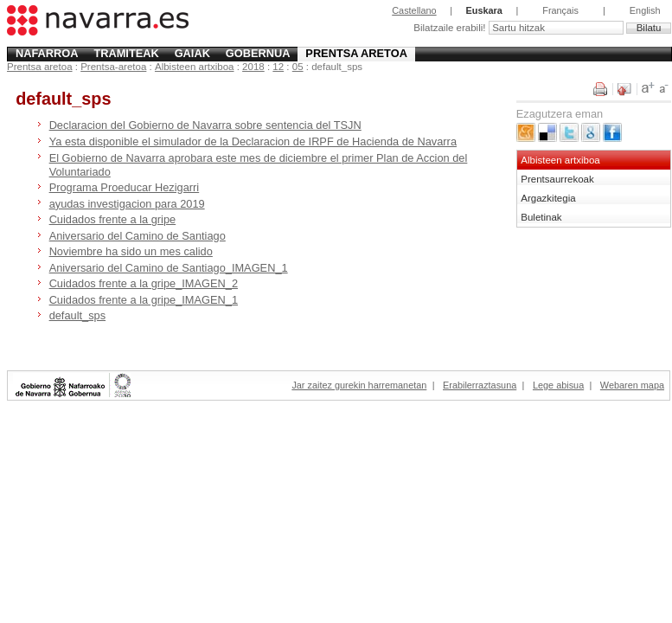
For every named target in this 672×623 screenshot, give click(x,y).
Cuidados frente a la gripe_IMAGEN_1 (144, 300)
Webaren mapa (632, 385)
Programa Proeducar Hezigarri (125, 187)
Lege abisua (558, 385)
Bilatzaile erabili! (451, 28)
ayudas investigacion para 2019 (127, 204)
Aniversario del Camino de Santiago (138, 236)
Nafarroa (47, 53)
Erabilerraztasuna (480, 385)
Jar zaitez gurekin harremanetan (359, 385)
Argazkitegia (548, 198)
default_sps (77, 315)
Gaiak (192, 53)
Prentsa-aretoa (113, 67)
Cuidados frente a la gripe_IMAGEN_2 (144, 283)
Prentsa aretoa (356, 53)
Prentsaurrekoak (557, 179)
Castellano (414, 10)
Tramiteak (126, 53)
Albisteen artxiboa (195, 67)
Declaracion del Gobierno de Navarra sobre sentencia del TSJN (205, 125)
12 (278, 67)
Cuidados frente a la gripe (113, 219)
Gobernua (258, 53)
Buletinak (541, 217)
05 (298, 67)
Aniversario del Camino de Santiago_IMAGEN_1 (169, 268)
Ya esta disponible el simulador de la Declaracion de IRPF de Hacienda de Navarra (253, 141)
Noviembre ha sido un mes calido (131, 251)
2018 (253, 67)
